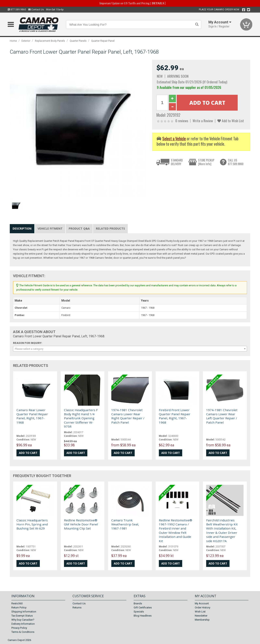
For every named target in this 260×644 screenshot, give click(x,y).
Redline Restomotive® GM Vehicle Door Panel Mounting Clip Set (81, 524)
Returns (77, 607)
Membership (202, 620)
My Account (202, 603)
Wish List (200, 612)
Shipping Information (24, 612)
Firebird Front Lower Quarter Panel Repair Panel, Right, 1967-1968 (175, 416)
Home (13, 41)
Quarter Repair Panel (103, 41)
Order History (203, 607)
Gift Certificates (143, 607)
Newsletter (201, 616)
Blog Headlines (143, 616)
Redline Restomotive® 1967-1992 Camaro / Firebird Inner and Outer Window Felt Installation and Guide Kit (175, 531)
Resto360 (17, 603)
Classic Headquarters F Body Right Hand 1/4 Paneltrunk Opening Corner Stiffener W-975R (81, 418)
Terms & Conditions (23, 632)
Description (22, 228)
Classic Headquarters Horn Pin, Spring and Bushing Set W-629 (32, 524)
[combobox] (130, 349)
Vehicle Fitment (50, 228)
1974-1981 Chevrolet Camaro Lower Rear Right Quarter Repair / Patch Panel (128, 416)
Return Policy (19, 607)
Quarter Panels (78, 41)
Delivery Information (23, 624)
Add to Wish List (231, 121)
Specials (139, 612)
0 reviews (182, 121)
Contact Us (36, 10)
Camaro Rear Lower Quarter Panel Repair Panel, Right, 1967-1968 (32, 416)
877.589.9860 (17, 10)
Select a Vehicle (174, 139)
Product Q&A (79, 228)
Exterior (26, 41)
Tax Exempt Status (22, 616)
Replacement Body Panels (50, 41)
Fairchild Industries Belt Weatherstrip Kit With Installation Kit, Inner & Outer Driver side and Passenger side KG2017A (222, 531)
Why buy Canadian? (23, 620)
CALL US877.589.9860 (236, 162)
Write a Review (203, 121)
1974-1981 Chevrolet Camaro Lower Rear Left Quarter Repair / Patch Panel (222, 416)
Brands (138, 603)
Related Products (110, 228)
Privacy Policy (19, 628)
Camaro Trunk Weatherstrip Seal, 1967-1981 (125, 524)
